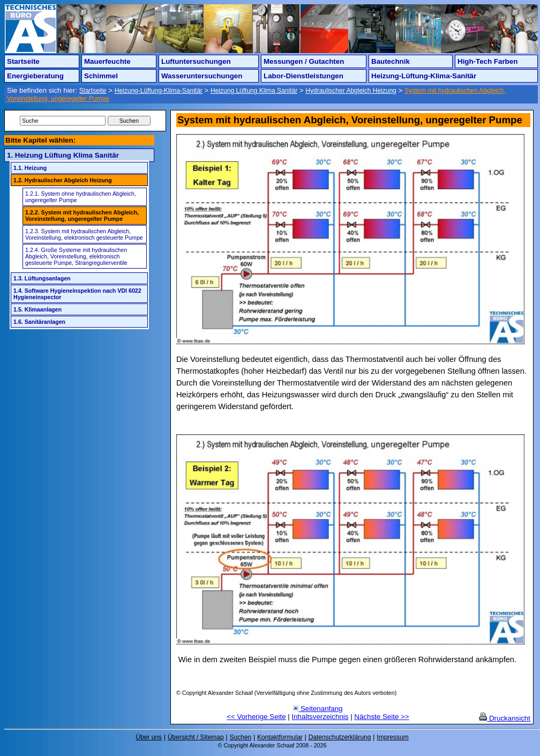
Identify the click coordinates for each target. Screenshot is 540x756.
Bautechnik (391, 61)
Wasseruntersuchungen (202, 76)
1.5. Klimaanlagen (37, 309)
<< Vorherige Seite (256, 717)
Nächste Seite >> (381, 717)
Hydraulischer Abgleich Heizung (351, 91)
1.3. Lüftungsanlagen (42, 278)
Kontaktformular (280, 737)
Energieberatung (35, 76)
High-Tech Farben (487, 61)
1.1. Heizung (30, 168)
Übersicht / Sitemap (196, 737)
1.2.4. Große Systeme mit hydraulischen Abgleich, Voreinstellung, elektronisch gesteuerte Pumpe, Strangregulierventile (76, 256)
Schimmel (101, 76)
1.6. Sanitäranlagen (39, 322)
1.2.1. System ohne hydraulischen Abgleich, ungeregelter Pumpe (81, 197)
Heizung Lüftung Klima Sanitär (254, 91)
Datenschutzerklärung (340, 737)
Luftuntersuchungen (196, 61)
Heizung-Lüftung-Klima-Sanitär (424, 76)
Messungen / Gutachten (304, 61)
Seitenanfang (318, 709)
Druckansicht (505, 718)
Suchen (241, 737)
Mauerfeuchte (107, 61)
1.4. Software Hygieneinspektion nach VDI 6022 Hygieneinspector (77, 294)
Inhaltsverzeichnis (320, 717)
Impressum (392, 737)
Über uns (149, 737)
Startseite (23, 61)
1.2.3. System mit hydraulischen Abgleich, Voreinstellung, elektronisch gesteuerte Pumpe (84, 234)
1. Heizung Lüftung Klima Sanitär (63, 155)
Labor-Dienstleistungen (303, 76)
